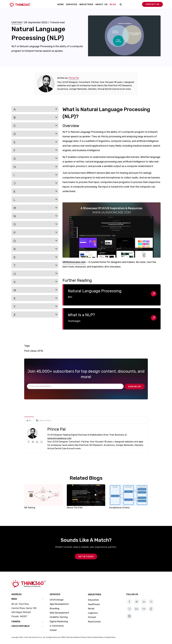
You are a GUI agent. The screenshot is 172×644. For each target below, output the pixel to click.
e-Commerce (57, 626)
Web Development (59, 613)
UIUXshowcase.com (74, 262)
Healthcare (94, 604)
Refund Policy (98, 637)
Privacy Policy (87, 637)
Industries (86, 4)
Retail (91, 609)
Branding (54, 608)
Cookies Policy (110, 637)
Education (93, 600)
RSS (63, 637)
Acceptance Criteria (119, 508)
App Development (59, 604)
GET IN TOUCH (86, 557)
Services (72, 4)
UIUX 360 (17, 22)
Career (53, 630)
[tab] (29, 420)
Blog (113, 4)
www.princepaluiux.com (59, 438)
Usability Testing (59, 617)
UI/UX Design (57, 600)
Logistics (93, 613)
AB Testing (30, 508)
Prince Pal (74, 78)
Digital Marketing (59, 621)
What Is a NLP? (81, 315)
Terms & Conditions (73, 637)
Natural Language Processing (95, 291)
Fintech (92, 617)
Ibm (70, 297)
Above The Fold (75, 508)
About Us (102, 4)
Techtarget (74, 321)
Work (61, 4)
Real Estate (94, 622)
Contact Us (152, 4)
